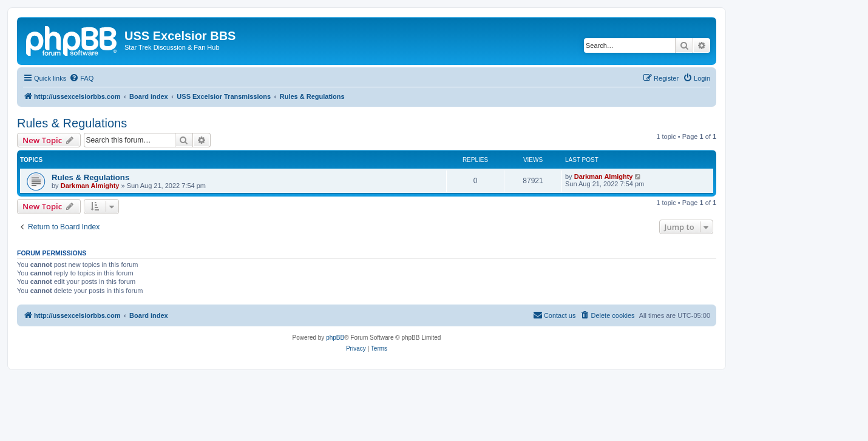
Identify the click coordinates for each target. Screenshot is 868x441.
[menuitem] (81, 78)
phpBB (335, 338)
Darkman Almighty (90, 186)
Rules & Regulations (72, 123)
